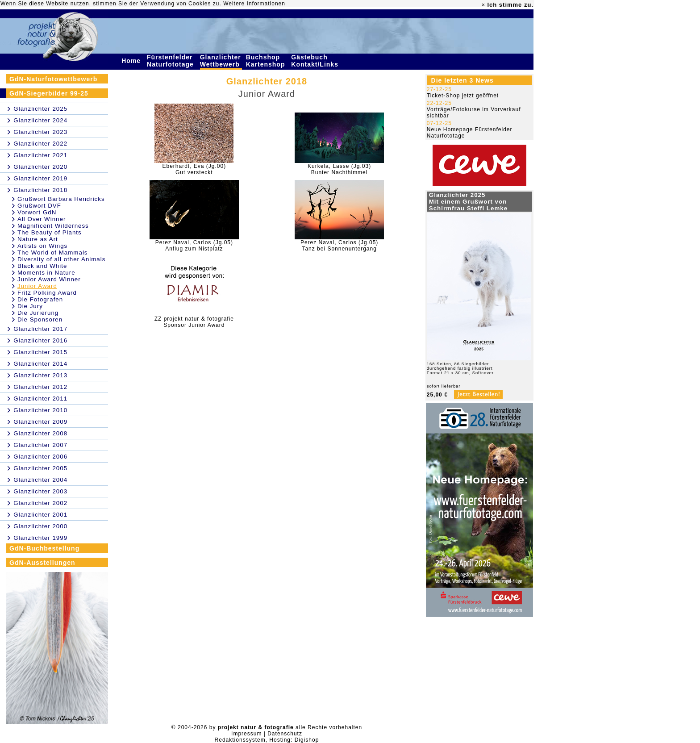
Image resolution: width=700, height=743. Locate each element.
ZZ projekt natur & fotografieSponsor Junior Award (194, 322)
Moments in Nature (46, 273)
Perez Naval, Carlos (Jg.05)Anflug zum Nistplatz (194, 246)
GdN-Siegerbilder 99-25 (49, 93)
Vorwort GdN (37, 212)
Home (132, 61)
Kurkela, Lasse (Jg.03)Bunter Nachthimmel (339, 169)
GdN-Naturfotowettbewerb (53, 79)
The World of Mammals (53, 253)
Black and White (42, 266)
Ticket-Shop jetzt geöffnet (463, 96)
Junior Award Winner (49, 279)
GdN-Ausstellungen (42, 563)
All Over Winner (42, 219)
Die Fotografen (40, 299)
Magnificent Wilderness (53, 226)
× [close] (483, 5)
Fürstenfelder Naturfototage (171, 61)
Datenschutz (285, 734)
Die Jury (30, 306)
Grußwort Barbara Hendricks (61, 199)
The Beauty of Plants (50, 232)
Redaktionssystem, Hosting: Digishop (267, 740)
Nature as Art (38, 239)
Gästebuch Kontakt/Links (316, 61)
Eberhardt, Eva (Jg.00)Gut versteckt (194, 169)
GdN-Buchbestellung (44, 548)
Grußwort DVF (39, 206)
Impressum (246, 734)
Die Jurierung (38, 313)
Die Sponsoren (40, 319)
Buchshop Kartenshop (267, 61)
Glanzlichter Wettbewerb (221, 61)
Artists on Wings (42, 246)
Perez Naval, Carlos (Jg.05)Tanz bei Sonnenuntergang (339, 246)
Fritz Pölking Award (47, 293)
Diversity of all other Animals (61, 259)
